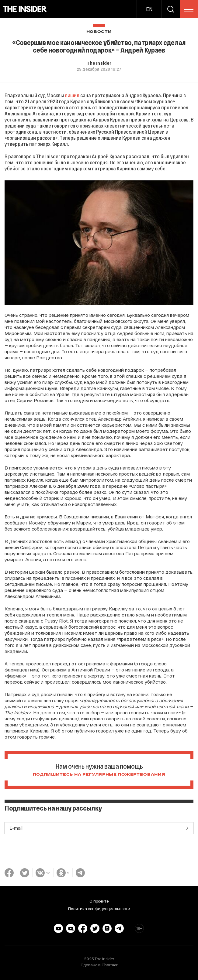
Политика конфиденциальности (99, 909)
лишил (72, 95)
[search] (171, 9)
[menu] (189, 9)
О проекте (99, 901)
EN (149, 9)
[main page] (25, 9)
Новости (99, 32)
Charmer (110, 965)
